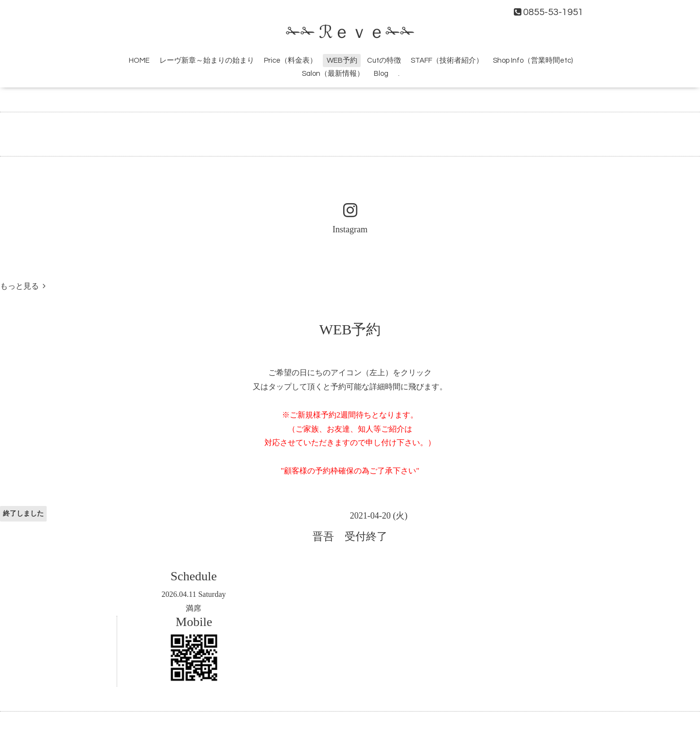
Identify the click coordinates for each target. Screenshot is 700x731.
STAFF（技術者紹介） (447, 61)
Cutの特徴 (384, 61)
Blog (381, 74)
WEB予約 (342, 61)
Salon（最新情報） (333, 74)
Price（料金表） (290, 61)
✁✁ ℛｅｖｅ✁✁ (350, 33)
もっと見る (23, 286)
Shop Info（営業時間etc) (533, 61)
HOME (139, 61)
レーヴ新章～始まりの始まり (207, 61)
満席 (193, 608)
